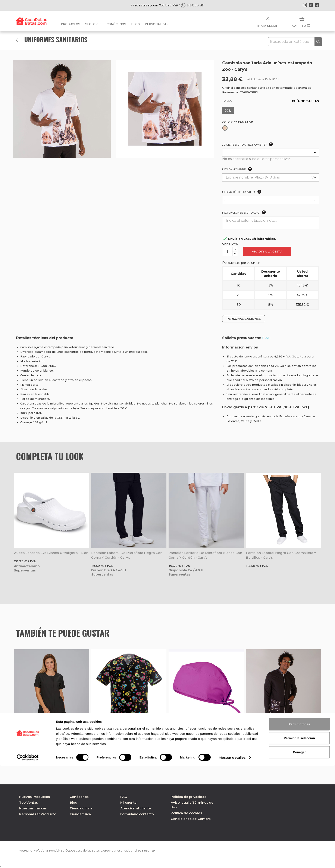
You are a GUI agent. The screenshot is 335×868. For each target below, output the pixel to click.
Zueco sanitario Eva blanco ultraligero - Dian (51, 553)
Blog (73, 802)
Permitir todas (299, 826)
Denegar (299, 854)
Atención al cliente (136, 808)
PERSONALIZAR (157, 24)
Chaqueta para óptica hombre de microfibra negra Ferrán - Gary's (284, 731)
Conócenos (116, 24)
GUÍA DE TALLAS (305, 101)
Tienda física (80, 814)
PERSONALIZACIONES (244, 319)
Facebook (317, 5)
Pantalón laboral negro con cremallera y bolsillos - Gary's (281, 555)
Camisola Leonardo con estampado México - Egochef (129, 731)
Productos (71, 24)
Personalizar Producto (38, 814)
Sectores (93, 24)
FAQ (124, 797)
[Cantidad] (227, 251)
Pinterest (311, 5)
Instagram (305, 5)
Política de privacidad (189, 797)
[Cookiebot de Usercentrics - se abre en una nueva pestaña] (28, 860)
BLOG (135, 24)
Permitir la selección (299, 840)
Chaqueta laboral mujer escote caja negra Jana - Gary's (50, 731)
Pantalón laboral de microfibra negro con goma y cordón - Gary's (127, 555)
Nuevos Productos (35, 797)
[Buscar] (295, 42)
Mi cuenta (128, 802)
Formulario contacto (137, 814)
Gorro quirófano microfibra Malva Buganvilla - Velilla (206, 731)
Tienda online (81, 808)
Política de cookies (186, 813)
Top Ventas (29, 802)
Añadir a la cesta (267, 251)
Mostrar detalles (232, 860)
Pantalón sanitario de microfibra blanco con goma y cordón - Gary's (205, 555)
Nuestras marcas (33, 808)
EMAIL (267, 338)
